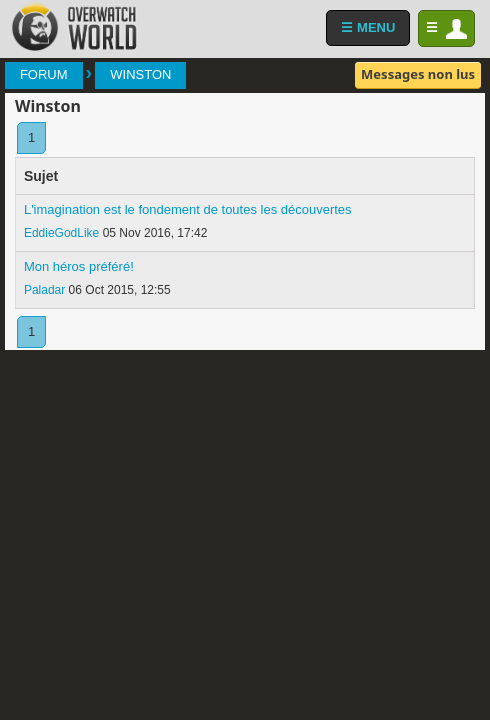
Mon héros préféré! (79, 266)
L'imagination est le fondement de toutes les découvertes (188, 209)
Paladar (44, 290)
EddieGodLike (61, 233)
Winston (140, 74)
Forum (44, 74)
